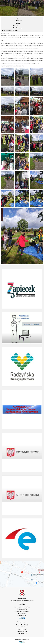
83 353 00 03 (24, 609)
